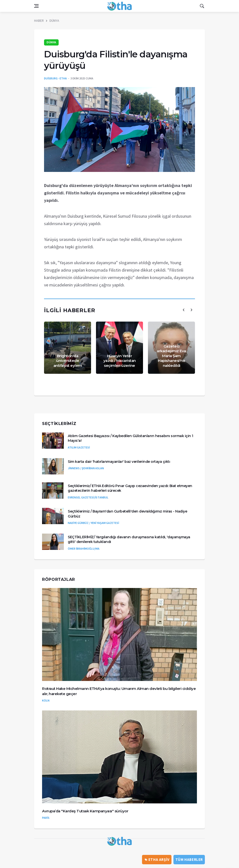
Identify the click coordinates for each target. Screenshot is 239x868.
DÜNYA (54, 21)
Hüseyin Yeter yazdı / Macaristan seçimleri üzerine (120, 361)
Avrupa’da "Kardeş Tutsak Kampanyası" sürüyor (85, 811)
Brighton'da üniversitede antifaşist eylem (68, 361)
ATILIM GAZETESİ (79, 447)
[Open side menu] (36, 6)
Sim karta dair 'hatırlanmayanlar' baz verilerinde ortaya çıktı (119, 462)
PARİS (46, 818)
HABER (39, 21)
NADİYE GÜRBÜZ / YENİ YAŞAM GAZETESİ (93, 523)
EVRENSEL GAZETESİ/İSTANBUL (88, 497)
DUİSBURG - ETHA (55, 78)
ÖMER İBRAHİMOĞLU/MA (84, 549)
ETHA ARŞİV (157, 859)
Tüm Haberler (189, 859)
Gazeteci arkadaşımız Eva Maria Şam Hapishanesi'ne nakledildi (171, 356)
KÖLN (46, 700)
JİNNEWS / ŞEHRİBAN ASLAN (86, 468)
